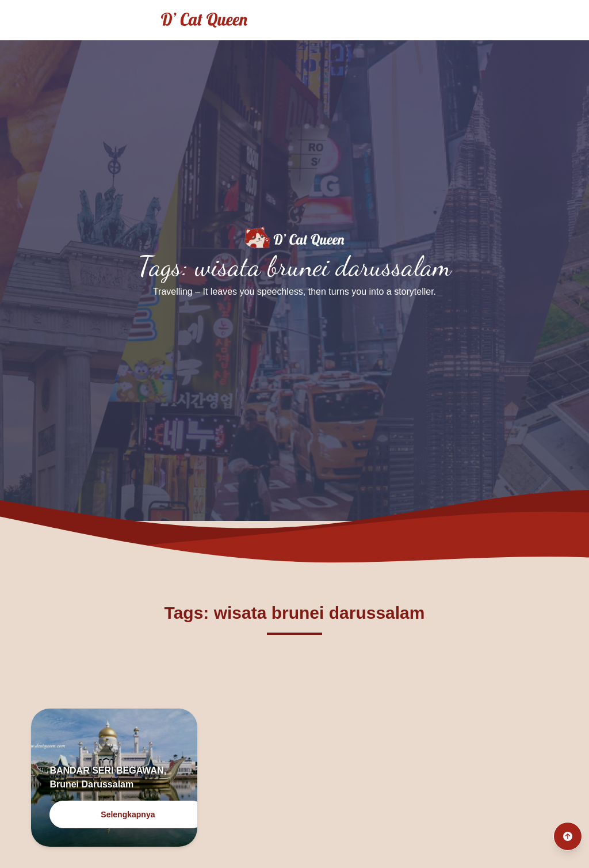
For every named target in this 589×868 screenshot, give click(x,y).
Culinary (548, 20)
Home (427, 20)
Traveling (485, 20)
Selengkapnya (128, 814)
